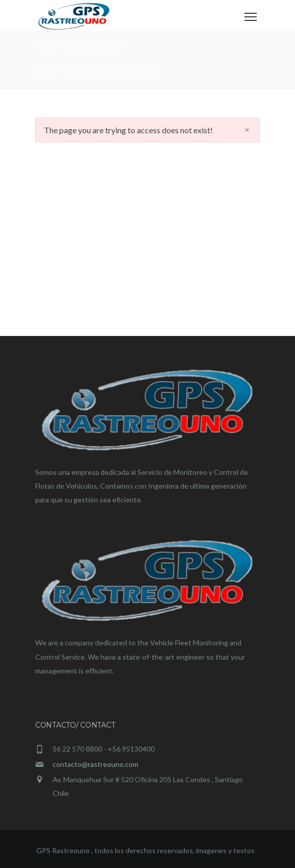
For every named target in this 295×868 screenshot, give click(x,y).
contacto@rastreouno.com (95, 764)
